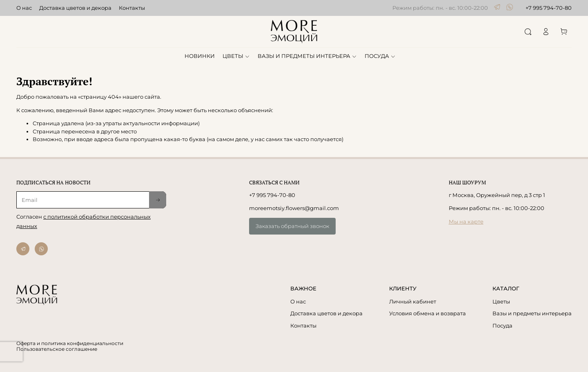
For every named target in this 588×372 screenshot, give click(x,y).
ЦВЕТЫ (236, 56)
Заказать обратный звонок (292, 226)
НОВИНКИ (200, 56)
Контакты (132, 8)
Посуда (502, 325)
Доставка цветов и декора (75, 8)
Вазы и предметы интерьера (532, 313)
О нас (24, 8)
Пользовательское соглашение (57, 349)
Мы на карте (466, 221)
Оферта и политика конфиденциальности (70, 343)
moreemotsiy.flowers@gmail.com (294, 208)
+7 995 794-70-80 (549, 8)
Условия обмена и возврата (428, 313)
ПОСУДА (380, 56)
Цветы (501, 301)
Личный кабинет (413, 301)
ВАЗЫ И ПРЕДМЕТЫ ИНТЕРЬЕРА (307, 56)
